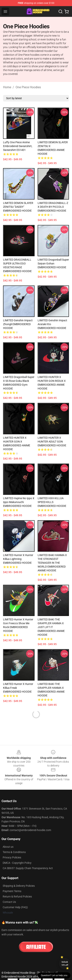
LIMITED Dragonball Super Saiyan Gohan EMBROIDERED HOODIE (53, 263)
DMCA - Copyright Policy (17, 863)
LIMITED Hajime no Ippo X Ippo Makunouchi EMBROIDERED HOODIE (19, 502)
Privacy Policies (12, 857)
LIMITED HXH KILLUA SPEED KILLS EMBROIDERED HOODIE (52, 502)
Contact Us (9, 902)
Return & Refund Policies (17, 897)
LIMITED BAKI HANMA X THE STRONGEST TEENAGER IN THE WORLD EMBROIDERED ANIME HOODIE (52, 563)
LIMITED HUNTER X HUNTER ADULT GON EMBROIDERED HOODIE (52, 442)
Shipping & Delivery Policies (19, 886)
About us (8, 847)
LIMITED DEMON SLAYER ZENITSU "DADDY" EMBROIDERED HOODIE (18, 207)
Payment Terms (12, 891)
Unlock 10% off (65, 963)
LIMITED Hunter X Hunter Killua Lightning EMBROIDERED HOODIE (18, 559)
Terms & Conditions (14, 852)
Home (7, 87)
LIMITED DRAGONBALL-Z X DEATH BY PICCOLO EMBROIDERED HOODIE (53, 207)
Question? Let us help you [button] (54, 975)
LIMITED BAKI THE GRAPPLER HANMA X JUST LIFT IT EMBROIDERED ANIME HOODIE (51, 627)
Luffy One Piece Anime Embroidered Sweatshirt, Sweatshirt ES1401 (18, 146)
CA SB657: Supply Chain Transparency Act (28, 868)
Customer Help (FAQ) (15, 907)
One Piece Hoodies (28, 87)
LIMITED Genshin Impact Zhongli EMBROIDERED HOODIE (18, 324)
